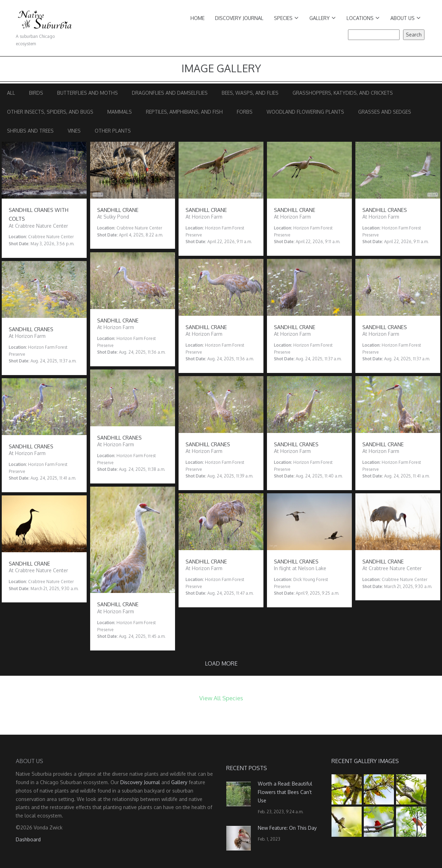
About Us (406, 18)
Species (286, 18)
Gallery (323, 18)
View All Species (221, 698)
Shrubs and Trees (30, 131)
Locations (363, 18)
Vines (74, 131)
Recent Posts (247, 768)
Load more (221, 663)
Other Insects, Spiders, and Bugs (50, 112)
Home (197, 18)
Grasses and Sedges (385, 112)
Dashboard (28, 839)
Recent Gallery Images (365, 761)
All (11, 93)
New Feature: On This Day (287, 828)
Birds (36, 93)
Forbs (245, 112)
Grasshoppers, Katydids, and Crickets (343, 93)
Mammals (120, 112)
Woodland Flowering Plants (305, 112)
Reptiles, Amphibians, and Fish (184, 112)
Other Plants (113, 131)
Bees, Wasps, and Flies (250, 93)
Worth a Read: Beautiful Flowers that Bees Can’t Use (285, 792)
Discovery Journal (239, 18)
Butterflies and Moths (88, 93)
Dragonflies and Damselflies (170, 93)
